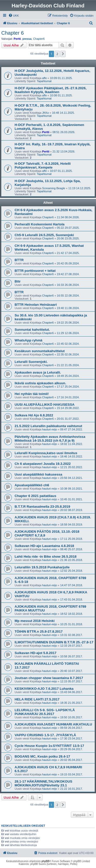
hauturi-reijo (50, 429)
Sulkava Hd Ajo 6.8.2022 (34, 415)
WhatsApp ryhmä (28, 340)
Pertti (17, 39)
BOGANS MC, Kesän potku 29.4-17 (42, 756)
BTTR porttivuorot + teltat (35, 271)
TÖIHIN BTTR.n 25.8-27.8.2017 (39, 631)
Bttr (18, 281)
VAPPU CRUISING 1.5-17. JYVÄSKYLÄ (45, 735)
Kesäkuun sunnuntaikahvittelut (40, 351)
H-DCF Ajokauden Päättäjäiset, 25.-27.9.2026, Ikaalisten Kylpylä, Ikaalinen (51, 90)
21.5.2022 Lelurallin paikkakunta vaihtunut (48, 426)
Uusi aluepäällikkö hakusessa (38, 474)
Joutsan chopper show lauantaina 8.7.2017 (49, 678)
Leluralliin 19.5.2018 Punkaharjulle (42, 567)
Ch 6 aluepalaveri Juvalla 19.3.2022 (43, 464)
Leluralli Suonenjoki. (31, 362)
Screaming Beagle (54, 188)
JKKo (46, 113)
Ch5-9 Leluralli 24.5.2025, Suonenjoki (44, 235)
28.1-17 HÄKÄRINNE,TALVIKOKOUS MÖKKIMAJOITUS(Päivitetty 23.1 (43, 783)
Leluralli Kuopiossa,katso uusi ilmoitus (46, 453)
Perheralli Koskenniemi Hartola (40, 224)
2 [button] (57, 54)
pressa (27, 39)
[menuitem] (14, 16)
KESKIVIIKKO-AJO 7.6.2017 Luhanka (44, 689)
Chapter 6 (13, 33)
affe (45, 78)
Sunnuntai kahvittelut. (32, 330)
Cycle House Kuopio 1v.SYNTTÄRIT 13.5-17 (49, 746)
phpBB (45, 861)
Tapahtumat (44, 81)
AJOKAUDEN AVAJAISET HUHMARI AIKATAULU (53, 724)
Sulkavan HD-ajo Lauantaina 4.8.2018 (44, 546)
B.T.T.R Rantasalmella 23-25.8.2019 (42, 507)
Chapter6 (39, 39)
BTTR (19, 260)
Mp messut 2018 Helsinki (35, 621)
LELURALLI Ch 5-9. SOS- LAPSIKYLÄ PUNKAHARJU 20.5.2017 (45, 712)
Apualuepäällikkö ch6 (32, 485)
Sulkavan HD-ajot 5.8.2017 (35, 653)
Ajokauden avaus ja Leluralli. (38, 372)
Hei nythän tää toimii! (32, 394)
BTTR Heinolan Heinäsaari (36, 305)
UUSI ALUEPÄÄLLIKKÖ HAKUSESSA (45, 405)
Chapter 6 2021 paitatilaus (35, 496)
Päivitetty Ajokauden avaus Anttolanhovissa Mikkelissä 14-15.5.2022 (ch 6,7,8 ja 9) (50, 439)
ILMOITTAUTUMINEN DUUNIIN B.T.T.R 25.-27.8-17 (54, 642)
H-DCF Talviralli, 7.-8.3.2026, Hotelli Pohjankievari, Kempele (43, 165)
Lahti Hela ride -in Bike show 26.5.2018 (46, 557)
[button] (63, 54)
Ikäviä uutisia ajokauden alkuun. (40, 383)
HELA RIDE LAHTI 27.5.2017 (37, 699)
